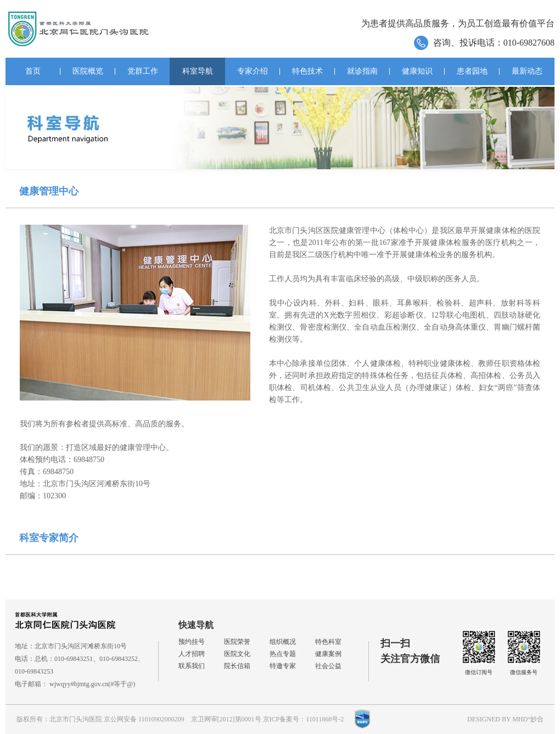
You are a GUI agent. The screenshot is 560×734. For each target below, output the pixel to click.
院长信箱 (237, 666)
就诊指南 (362, 71)
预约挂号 (192, 642)
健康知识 (417, 71)
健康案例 (328, 654)
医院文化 (237, 654)
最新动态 (527, 71)
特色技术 (307, 71)
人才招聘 (192, 654)
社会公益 (328, 666)
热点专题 (283, 654)
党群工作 (143, 71)
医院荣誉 (237, 642)
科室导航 (198, 71)
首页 (33, 71)
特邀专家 (283, 666)
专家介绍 (253, 71)
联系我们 (192, 666)
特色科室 (328, 642)
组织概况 (283, 642)
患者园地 (472, 71)
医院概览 (88, 71)
